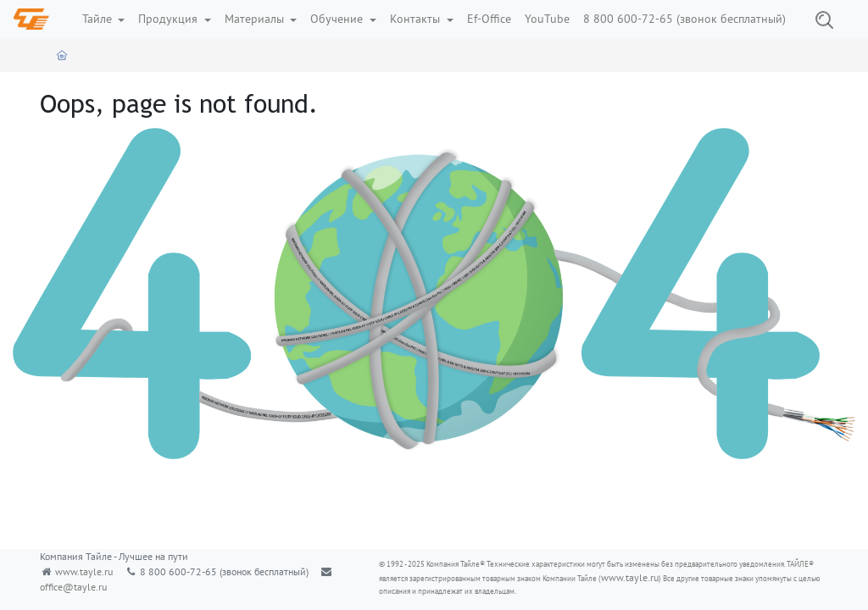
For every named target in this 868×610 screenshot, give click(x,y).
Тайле (99, 19)
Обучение (338, 19)
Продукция (170, 19)
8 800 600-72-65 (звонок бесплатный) (684, 19)
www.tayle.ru (84, 571)
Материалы (256, 19)
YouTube (547, 19)
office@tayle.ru (73, 587)
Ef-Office (489, 19)
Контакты (417, 19)
